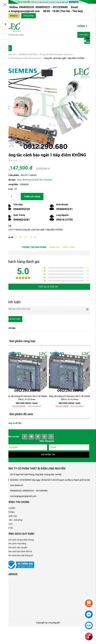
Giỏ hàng (87, 41)
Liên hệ (9, 528)
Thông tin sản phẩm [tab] (34, 247)
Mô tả (9, 226)
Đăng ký (14, 16)
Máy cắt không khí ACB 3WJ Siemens (23, 58)
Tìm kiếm (84, 35)
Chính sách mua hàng (16, 544)
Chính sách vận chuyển (17, 547)
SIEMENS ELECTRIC (28, 54)
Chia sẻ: (10, 237)
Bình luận (69, 247)
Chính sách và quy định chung (20, 540)
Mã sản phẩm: (13, 175)
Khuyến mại (11, 516)
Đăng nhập (29, 16)
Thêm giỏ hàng (32, 197)
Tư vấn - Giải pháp (14, 520)
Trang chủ (11, 54)
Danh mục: (11, 180)
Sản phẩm (11, 508)
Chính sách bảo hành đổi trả (19, 551)
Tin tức (9, 524)
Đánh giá (54, 247)
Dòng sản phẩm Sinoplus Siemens (56, 54)
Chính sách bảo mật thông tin (19, 555)
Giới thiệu (10, 512)
